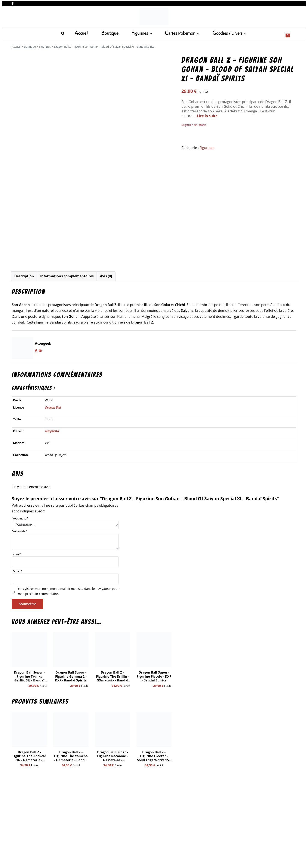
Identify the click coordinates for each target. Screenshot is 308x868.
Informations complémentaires (67, 276)
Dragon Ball (53, 407)
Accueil (18, 33)
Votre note (20, 518)
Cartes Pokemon (91, 33)
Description (24, 276)
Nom (17, 554)
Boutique (37, 33)
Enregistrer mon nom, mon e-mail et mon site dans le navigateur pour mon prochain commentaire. (68, 591)
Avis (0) (106, 276)
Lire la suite (207, 116)
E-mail (17, 571)
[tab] (24, 276)
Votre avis (20, 531)
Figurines (59, 33)
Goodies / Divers (129, 33)
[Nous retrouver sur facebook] (13, 3)
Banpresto (52, 431)
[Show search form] (291, 33)
